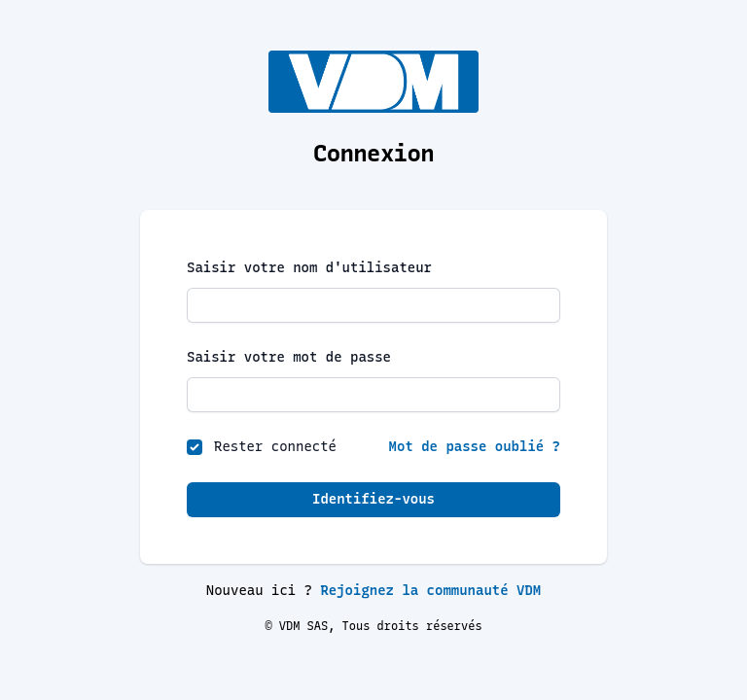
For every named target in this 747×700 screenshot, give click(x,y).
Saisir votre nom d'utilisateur (309, 268)
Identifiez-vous (373, 499)
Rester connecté (275, 447)
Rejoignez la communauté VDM (430, 591)
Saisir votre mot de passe (289, 357)
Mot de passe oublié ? (475, 447)
